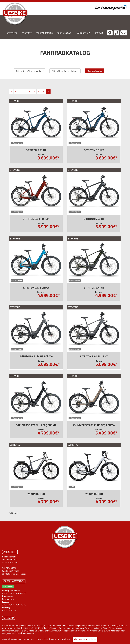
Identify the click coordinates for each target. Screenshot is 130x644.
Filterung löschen (95, 71)
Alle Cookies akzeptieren (85, 639)
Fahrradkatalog (44, 33)
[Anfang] (11, 92)
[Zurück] (16, 92)
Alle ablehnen (64, 639)
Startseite (12, 33)
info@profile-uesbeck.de (15, 574)
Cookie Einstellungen (46, 639)
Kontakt (99, 33)
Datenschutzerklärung (12, 639)
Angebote (27, 33)
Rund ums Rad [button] (65, 33)
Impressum (29, 639)
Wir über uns (84, 33)
